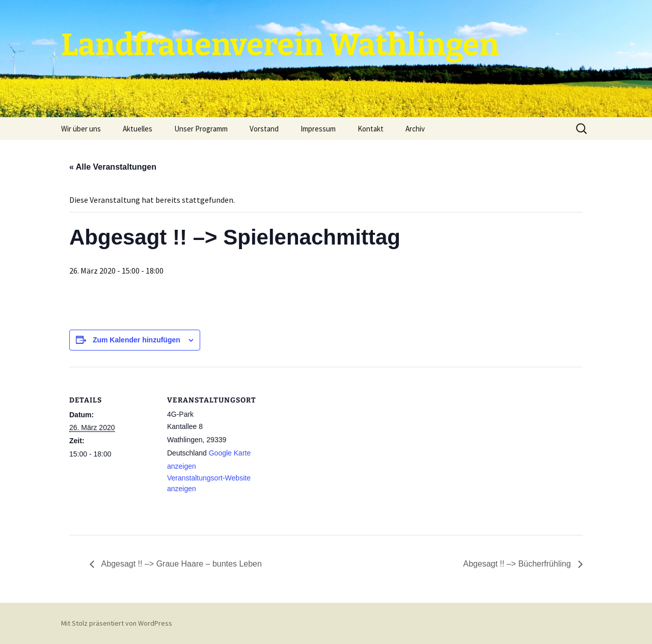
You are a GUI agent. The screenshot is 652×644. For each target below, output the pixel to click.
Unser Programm (201, 129)
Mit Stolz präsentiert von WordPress (117, 623)
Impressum (318, 129)
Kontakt (371, 129)
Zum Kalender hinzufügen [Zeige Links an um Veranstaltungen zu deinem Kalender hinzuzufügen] (137, 340)
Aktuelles (138, 129)
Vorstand (264, 129)
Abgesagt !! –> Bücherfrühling (518, 564)
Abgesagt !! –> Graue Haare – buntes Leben (181, 564)
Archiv (415, 129)
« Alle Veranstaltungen (113, 167)
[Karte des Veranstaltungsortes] (319, 437)
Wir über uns (81, 129)
